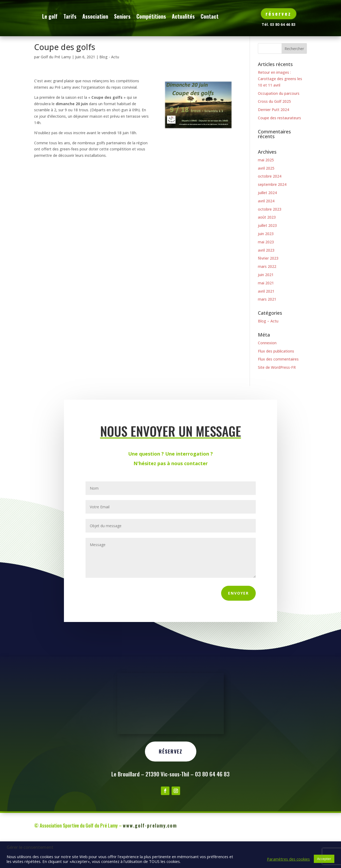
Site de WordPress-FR (277, 395)
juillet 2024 (267, 220)
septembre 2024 (272, 212)
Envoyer (238, 621)
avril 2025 (266, 195)
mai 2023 (266, 269)
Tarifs (99, 16)
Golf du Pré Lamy (56, 84)
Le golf (79, 16)
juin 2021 (266, 302)
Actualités (212, 16)
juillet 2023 (267, 253)
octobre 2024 (270, 204)
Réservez (171, 799)
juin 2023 (266, 261)
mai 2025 (266, 187)
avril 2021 (266, 318)
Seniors (151, 16)
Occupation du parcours (279, 120)
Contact (80, 36)
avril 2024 (266, 228)
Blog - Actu (109, 84)
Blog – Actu (268, 348)
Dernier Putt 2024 (273, 137)
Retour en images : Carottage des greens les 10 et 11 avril (280, 106)
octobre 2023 (270, 236)
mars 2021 (267, 327)
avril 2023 (266, 277)
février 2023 (268, 286)
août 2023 (267, 245)
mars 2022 (267, 294)
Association (124, 16)
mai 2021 (266, 310)
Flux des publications (276, 378)
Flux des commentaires (278, 386)
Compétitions (180, 16)
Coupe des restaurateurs (279, 145)
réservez (279, 14)
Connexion (267, 370)
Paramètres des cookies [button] (288, 859)
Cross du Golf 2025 (274, 129)
